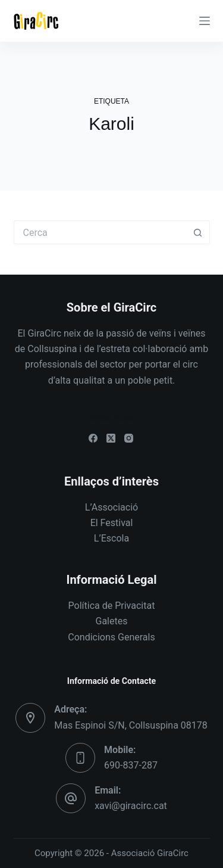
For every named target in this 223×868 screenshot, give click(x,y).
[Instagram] (129, 438)
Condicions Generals (111, 637)
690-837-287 (131, 765)
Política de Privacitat (112, 606)
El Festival (112, 523)
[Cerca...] (100, 232)
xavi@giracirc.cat (131, 806)
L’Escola (111, 538)
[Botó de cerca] (198, 232)
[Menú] (205, 21)
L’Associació (111, 507)
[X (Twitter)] (111, 438)
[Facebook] (93, 438)
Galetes (112, 621)
